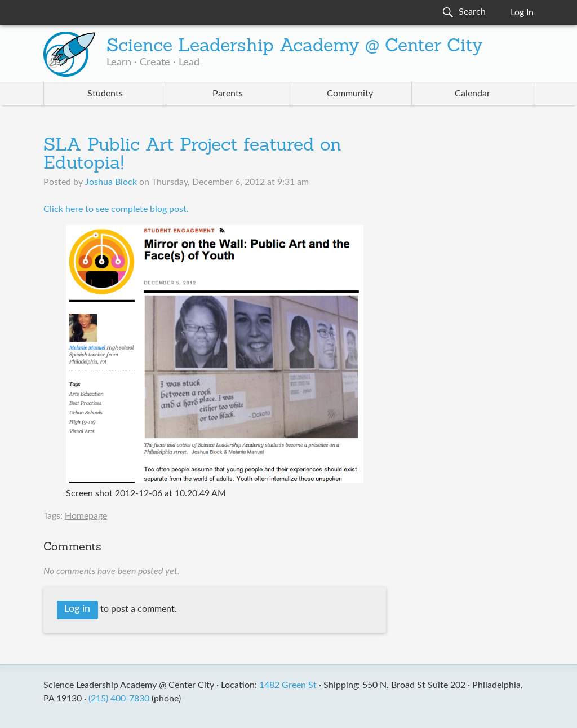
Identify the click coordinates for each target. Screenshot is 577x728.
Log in (77, 609)
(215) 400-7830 (119, 699)
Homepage (86, 516)
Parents (228, 94)
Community (350, 94)
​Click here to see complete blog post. (116, 209)
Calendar (472, 94)
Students (105, 94)
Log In (522, 12)
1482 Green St (288, 685)
